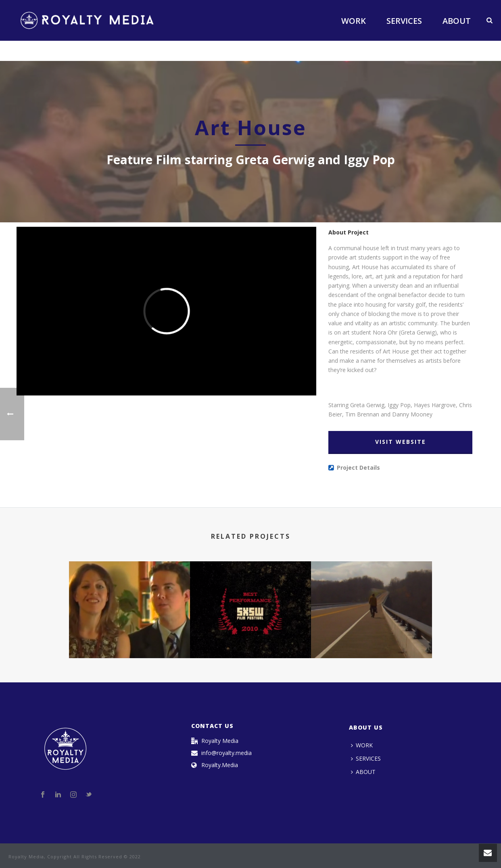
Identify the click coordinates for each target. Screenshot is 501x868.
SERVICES (404, 21)
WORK (354, 21)
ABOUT (457, 21)
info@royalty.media (226, 753)
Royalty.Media (220, 765)
